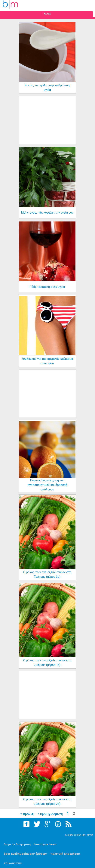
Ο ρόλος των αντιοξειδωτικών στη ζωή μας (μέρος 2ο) (47, 802)
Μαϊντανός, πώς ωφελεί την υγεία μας (47, 213)
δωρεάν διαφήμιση (17, 844)
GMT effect (87, 835)
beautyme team (45, 844)
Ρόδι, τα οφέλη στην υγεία (47, 287)
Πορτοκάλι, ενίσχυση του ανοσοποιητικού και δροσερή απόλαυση (47, 485)
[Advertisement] (51, 123)
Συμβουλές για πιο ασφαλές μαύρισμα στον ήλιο (47, 361)
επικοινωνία (13, 863)
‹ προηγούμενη (51, 814)
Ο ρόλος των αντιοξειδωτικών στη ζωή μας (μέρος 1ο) (47, 663)
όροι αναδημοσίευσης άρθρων (25, 854)
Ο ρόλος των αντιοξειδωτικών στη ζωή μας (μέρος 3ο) (47, 574)
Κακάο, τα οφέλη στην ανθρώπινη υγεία (47, 88)
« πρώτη (27, 814)
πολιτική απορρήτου (65, 854)
